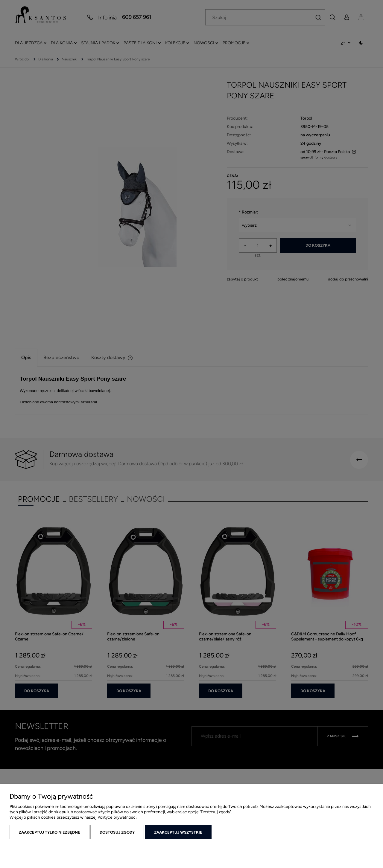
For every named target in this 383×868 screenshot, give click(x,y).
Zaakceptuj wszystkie (178, 832)
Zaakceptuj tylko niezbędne (50, 832)
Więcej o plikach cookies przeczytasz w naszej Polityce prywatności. (73, 817)
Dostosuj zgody (117, 832)
